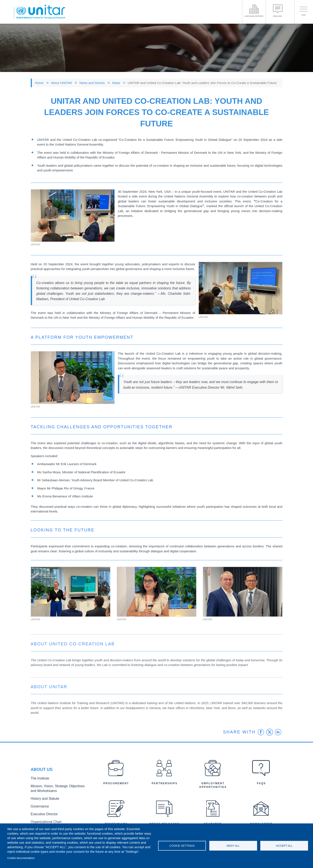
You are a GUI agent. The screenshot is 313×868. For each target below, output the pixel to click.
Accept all (284, 846)
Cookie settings (182, 846)
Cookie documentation (21, 858)
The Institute (39, 780)
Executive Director (43, 813)
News (116, 83)
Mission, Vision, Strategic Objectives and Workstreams (57, 789)
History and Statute (43, 798)
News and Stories (92, 83)
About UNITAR (61, 83)
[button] (73, 216)
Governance (39, 805)
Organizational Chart (44, 820)
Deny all (233, 846)
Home (39, 83)
